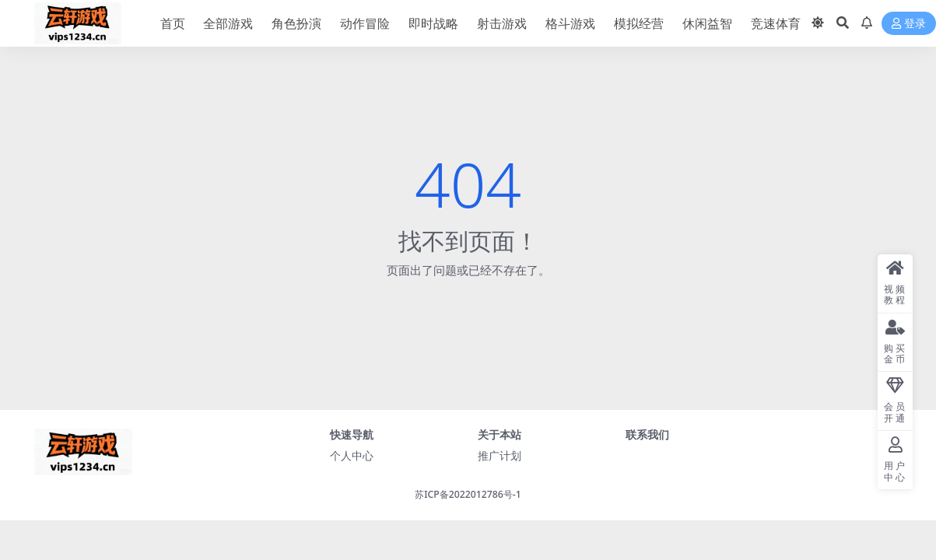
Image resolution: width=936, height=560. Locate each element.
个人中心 (352, 455)
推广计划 (500, 455)
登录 (909, 24)
